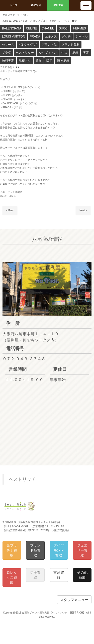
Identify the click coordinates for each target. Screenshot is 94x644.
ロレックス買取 (12, 578)
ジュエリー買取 (82, 550)
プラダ (7, 53)
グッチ (66, 37)
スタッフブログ (39, 21)
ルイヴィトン (48, 53)
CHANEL (48, 28)
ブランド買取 (70, 45)
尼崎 (75, 53)
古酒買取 (59, 575)
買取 (39, 61)
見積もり (25, 61)
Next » (83, 210)
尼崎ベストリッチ (60, 21)
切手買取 (35, 575)
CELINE (31, 28)
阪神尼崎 (63, 61)
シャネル (81, 37)
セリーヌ (8, 45)
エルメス (51, 37)
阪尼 (49, 61)
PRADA (35, 37)
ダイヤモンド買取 (59, 550)
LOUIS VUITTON (14, 37)
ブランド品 (49, 45)
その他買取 (82, 575)
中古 (64, 53)
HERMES (79, 28)
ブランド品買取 (35, 550)
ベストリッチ (25, 53)
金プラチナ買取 (12, 550)
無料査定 (8, 61)
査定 (86, 53)
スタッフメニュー (74, 600)
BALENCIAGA (12, 28)
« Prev (10, 210)
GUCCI (64, 28)
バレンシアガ (28, 45)
